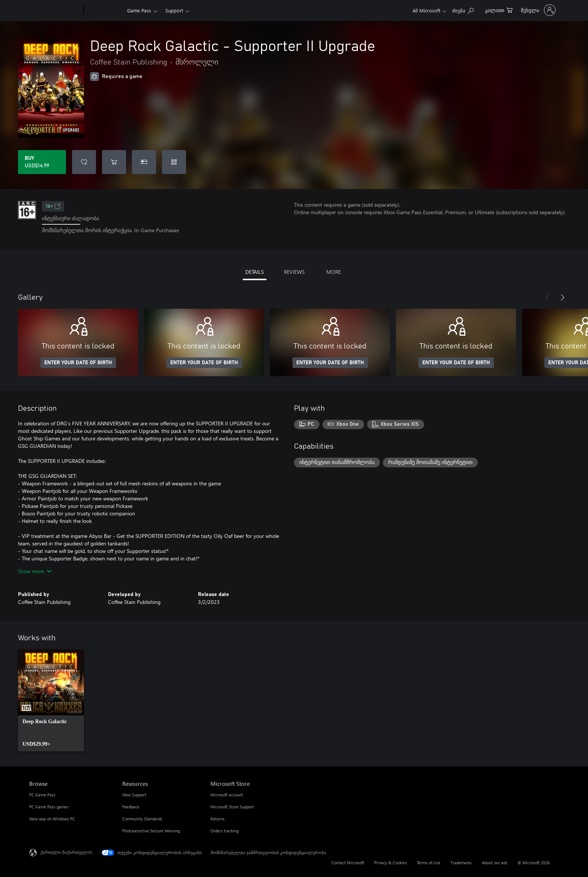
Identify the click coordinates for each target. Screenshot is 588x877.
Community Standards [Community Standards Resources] (142, 819)
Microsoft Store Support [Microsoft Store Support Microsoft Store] (232, 807)
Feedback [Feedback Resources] (131, 807)
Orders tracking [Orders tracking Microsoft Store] (224, 831)
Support (174, 10)
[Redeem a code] (174, 162)
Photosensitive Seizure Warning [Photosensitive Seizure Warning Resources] (151, 831)
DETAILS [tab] (254, 272)
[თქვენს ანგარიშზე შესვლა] (538, 10)
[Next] (562, 297)
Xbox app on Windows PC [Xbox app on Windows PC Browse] (52, 819)
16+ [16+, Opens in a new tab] (53, 206)
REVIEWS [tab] (294, 272)
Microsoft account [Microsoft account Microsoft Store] (227, 795)
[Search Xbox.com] (463, 10)
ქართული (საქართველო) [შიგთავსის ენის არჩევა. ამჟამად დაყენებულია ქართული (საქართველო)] (66, 852)
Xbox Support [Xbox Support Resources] (134, 795)
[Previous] (547, 297)
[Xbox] (104, 11)
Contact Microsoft (348, 863)
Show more (35, 571)
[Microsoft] (55, 11)
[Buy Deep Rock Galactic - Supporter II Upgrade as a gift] (144, 162)
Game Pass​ (139, 10)
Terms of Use (429, 863)
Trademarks (461, 863)
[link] (51, 700)
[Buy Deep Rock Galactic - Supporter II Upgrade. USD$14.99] (42, 162)
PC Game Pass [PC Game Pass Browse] (42, 795)
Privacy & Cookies (391, 863)
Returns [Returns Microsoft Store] (217, 819)
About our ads (495, 863)
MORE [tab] (334, 272)
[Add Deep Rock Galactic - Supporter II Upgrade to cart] (114, 162)
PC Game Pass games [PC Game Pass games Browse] (49, 807)
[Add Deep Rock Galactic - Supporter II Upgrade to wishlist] (84, 162)
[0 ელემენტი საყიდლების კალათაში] (499, 10)
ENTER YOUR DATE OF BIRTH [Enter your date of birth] (78, 363)
